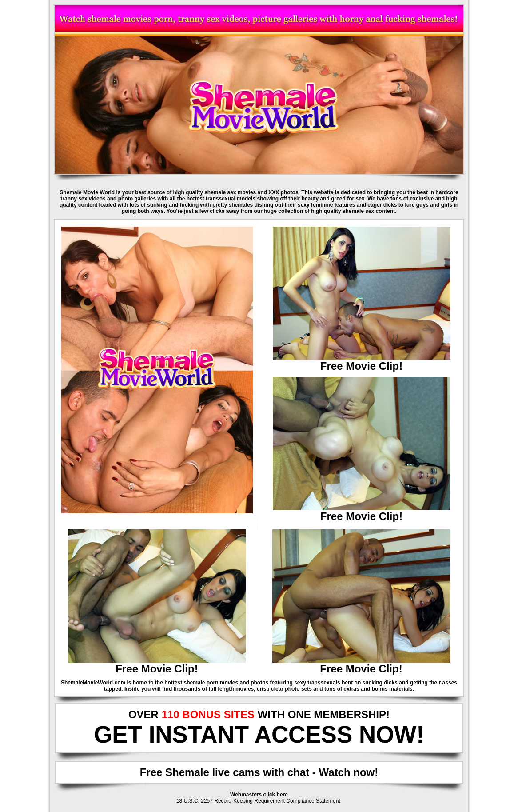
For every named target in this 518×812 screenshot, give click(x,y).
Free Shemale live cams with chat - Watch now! (259, 772)
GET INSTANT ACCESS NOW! (259, 734)
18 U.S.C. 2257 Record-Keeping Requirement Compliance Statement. (259, 801)
